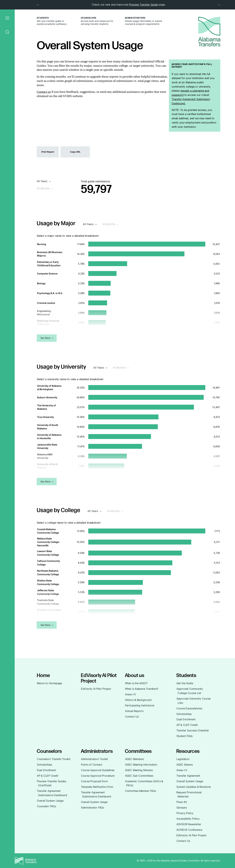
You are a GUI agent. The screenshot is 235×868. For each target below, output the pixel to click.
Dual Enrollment (186, 719)
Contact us (44, 92)
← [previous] (38, 5)
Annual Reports (134, 711)
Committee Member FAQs (141, 791)
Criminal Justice (46, 303)
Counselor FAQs (46, 806)
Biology (41, 283)
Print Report (48, 152)
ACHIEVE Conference (189, 830)
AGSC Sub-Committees (139, 776)
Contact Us (132, 717)
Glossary (182, 808)
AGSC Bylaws (185, 765)
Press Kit (182, 802)
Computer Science (47, 274)
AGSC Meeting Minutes (139, 770)
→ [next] (219, 5)
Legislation (183, 759)
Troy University (45, 417)
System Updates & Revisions (194, 787)
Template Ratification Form (97, 787)
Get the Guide (185, 683)
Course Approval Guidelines (98, 770)
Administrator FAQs (93, 808)
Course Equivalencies (189, 708)
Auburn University (47, 397)
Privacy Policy (185, 813)
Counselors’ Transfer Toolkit (54, 759)
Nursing (42, 244)
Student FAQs (184, 736)
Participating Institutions (140, 705)
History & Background (138, 700)
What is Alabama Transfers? (142, 689)
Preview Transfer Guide (143, 5)
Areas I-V (130, 694)
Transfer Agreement (188, 776)
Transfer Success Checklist (193, 730)
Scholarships (184, 714)
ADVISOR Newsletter (189, 824)
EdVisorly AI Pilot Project (96, 689)
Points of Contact (92, 765)
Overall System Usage (50, 801)
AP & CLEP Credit (187, 725)
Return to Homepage (49, 683)
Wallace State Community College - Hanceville (49, 542)
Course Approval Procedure (98, 776)
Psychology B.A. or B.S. (50, 293)
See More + (47, 338)
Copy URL (75, 152)
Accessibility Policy (188, 819)
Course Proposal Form (94, 781)
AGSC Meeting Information (141, 765)
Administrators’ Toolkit (94, 759)
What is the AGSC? (136, 683)
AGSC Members (134, 759)
